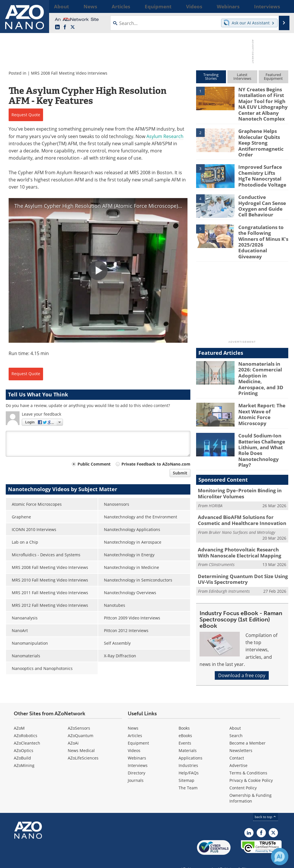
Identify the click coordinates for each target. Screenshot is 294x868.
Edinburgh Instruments (229, 547)
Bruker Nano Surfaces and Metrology (242, 491)
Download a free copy (242, 631)
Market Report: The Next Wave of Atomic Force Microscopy (261, 381)
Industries (188, 754)
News (133, 717)
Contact (237, 747)
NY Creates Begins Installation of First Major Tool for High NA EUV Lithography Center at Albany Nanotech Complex (263, 102)
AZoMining (24, 754)
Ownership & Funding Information (251, 787)
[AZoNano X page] (73, 27)
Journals (136, 769)
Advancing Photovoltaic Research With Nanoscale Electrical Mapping (240, 510)
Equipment (138, 732)
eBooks (185, 724)
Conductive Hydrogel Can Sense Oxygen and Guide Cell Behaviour (263, 194)
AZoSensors (79, 717)
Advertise (238, 754)
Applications (190, 747)
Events (185, 732)
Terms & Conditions (248, 762)
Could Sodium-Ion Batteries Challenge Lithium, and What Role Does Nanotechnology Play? (262, 416)
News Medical (81, 739)
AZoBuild (22, 747)
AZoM (19, 717)
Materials (188, 739)
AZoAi (73, 732)
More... (282, 6)
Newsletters (241, 739)
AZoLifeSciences (83, 747)
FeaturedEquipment (273, 76)
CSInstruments (222, 522)
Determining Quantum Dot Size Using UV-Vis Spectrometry (243, 536)
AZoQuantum (81, 724)
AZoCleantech (27, 732)
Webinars (137, 747)
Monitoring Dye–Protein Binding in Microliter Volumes (235, 454)
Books (184, 717)
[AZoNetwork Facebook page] (65, 27)
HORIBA (216, 465)
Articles (135, 724)
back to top (266, 806)
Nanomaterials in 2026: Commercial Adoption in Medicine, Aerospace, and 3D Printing (262, 354)
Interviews (138, 754)
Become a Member (247, 732)
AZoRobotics (26, 724)
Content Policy (243, 777)
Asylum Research (165, 136)
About (235, 717)
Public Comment (94, 464)
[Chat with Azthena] (280, 857)
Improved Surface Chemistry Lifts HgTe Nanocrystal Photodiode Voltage (261, 167)
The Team (188, 777)
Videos (134, 739)
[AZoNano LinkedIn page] (57, 27)
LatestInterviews (242, 76)
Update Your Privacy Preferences (49, 861)
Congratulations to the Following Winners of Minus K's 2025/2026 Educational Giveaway (263, 227)
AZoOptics (24, 739)
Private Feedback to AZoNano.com (156, 464)
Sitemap (186, 769)
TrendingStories (211, 76)
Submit (180, 473)
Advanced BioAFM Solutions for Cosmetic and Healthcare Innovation (242, 479)
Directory (137, 762)
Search (236, 724)
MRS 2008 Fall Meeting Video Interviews (69, 73)
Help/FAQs (189, 762)
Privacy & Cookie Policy (251, 769)
